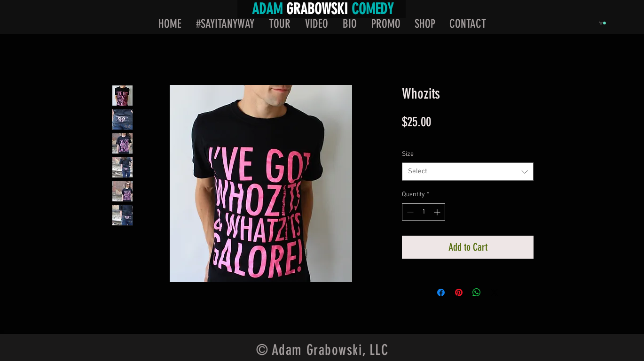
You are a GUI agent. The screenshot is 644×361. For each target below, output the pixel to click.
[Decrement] (409, 212)
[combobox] (468, 172)
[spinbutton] (424, 212)
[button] (602, 23)
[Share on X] (495, 292)
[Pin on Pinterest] (459, 292)
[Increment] (438, 212)
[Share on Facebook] (441, 292)
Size (408, 154)
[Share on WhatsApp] (477, 292)
